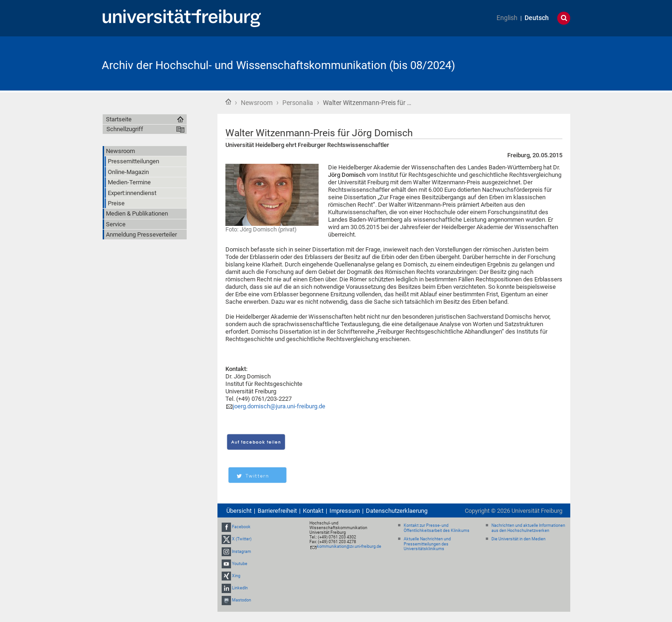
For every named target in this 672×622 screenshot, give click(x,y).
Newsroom (257, 103)
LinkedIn (240, 588)
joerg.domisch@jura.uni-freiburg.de (279, 406)
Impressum (345, 511)
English (507, 18)
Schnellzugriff (125, 129)
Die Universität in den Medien (518, 539)
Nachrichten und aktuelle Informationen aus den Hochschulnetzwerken (528, 528)
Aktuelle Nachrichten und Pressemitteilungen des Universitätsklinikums (427, 544)
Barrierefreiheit (277, 511)
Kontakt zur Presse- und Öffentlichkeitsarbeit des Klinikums (437, 528)
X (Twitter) (242, 539)
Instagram (241, 552)
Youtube (240, 564)
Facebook (241, 527)
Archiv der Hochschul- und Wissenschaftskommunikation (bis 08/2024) (278, 65)
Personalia (298, 103)
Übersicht (239, 511)
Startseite (228, 102)
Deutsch (537, 18)
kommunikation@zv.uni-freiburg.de (349, 546)
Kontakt (313, 511)
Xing (236, 576)
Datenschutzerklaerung (397, 511)
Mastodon (241, 600)
